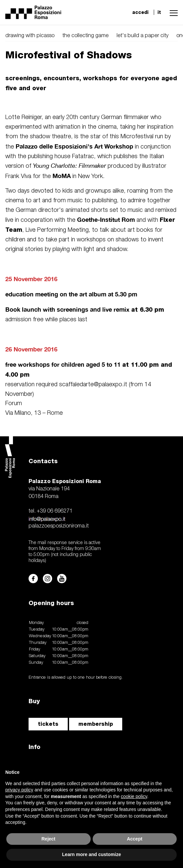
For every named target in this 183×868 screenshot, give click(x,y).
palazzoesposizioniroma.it (59, 526)
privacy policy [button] (19, 790)
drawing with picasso (30, 36)
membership (96, 724)
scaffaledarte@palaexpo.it (93, 385)
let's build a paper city (142, 36)
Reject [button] (48, 839)
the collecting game (86, 36)
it (159, 12)
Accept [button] (135, 839)
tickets (48, 724)
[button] (172, 12)
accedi (140, 12)
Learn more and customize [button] (91, 854)
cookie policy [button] (134, 796)
